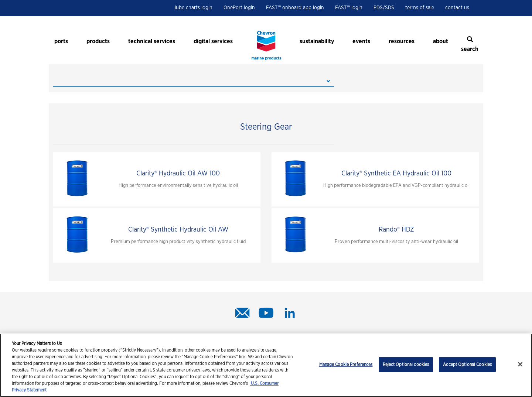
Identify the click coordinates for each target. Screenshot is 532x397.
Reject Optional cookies (406, 365)
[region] (266, 365)
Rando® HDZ (396, 230)
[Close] (520, 365)
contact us (457, 8)
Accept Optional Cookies (467, 365)
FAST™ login (349, 8)
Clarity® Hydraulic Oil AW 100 (178, 174)
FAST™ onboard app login (295, 8)
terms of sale (420, 8)
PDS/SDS (384, 8)
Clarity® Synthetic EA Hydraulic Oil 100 (396, 174)
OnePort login (239, 8)
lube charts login (194, 8)
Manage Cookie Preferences (346, 365)
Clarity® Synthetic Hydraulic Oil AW (178, 230)
